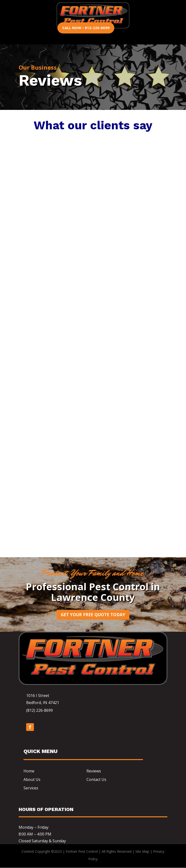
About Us (32, 780)
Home (29, 771)
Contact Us (96, 780)
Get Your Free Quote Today (93, 615)
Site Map (142, 852)
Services (31, 788)
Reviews (94, 771)
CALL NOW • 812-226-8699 (86, 28)
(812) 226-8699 (39, 711)
